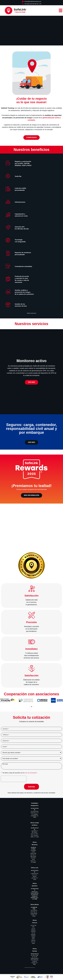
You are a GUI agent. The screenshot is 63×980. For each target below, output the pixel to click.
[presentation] (14, 779)
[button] (2, 702)
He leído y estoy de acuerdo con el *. (20, 773)
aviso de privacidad (30, 773)
